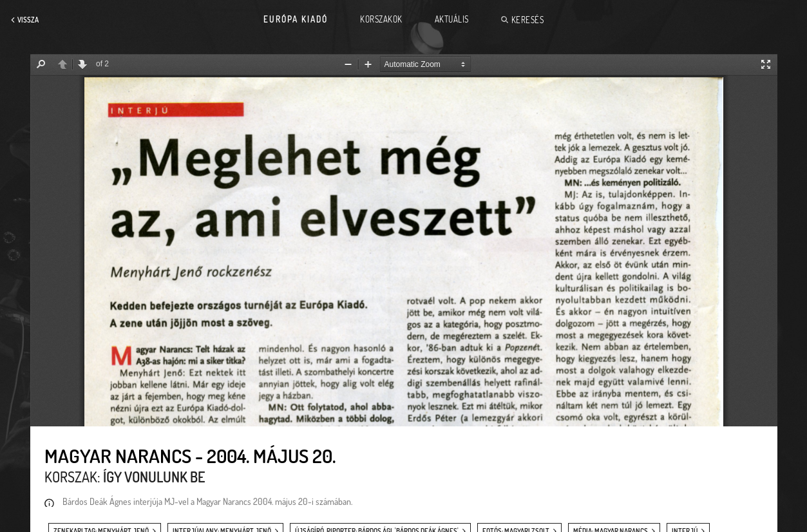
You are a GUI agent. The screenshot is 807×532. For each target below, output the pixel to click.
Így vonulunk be (154, 477)
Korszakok (381, 19)
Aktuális (452, 19)
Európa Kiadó (296, 19)
